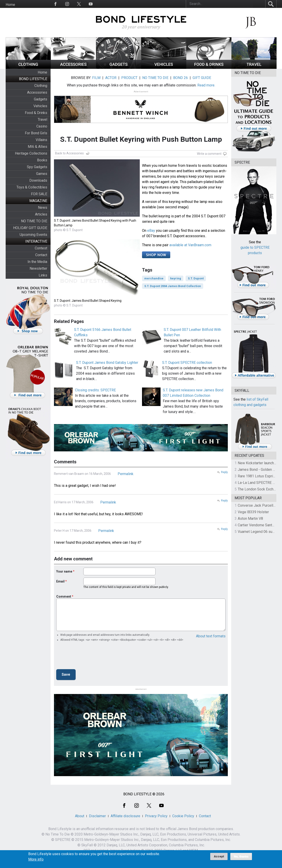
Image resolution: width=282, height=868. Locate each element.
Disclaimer (97, 816)
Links (43, 275)
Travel (42, 120)
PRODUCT (129, 78)
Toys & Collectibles (32, 187)
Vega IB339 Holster (253, 512)
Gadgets (41, 99)
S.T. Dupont (196, 278)
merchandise (154, 278)
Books (42, 160)
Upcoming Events (33, 235)
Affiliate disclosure (125, 816)
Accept (219, 856)
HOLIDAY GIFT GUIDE (30, 228)
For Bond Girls (36, 133)
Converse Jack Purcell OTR (259, 505)
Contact (41, 255)
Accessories (37, 92)
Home (10, 5)
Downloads (38, 180)
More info (36, 859)
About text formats (211, 636)
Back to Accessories (69, 153)
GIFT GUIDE (202, 78)
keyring (176, 278)
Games (42, 174)
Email (60, 581)
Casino (42, 126)
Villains (41, 140)
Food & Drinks (36, 113)
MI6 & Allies (37, 147)
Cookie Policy (183, 816)
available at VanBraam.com (190, 245)
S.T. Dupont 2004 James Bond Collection (173, 286)
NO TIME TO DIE (34, 221)
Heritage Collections (31, 153)
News (43, 208)
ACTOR (111, 78)
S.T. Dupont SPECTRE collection (187, 363)
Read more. (206, 85)
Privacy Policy (156, 816)
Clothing (41, 86)
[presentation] (91, 657)
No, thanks (241, 856)
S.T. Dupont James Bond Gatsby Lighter (107, 363)
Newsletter (38, 268)
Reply (224, 472)
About (80, 816)
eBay (151, 231)
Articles (41, 214)
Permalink (126, 474)
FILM (96, 78)
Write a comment (209, 154)
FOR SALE (39, 194)
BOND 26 (181, 78)
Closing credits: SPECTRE (95, 390)
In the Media (37, 262)
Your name (64, 571)
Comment (64, 596)
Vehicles (40, 106)
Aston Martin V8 (250, 519)
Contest (41, 248)
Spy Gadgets (37, 167)
